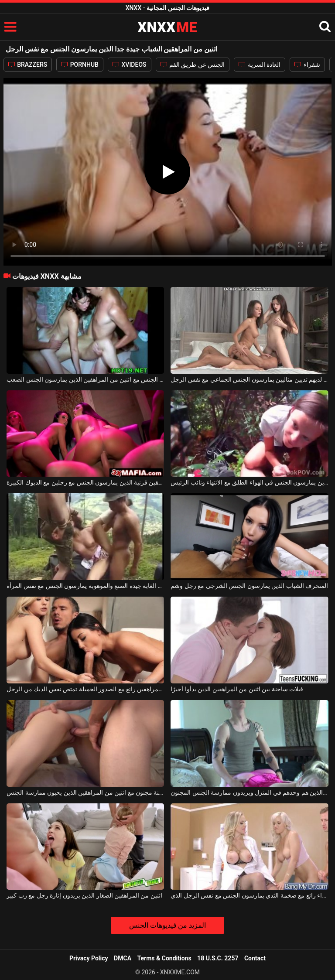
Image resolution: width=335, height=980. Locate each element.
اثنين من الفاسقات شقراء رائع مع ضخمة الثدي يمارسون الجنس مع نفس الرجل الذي (249, 895)
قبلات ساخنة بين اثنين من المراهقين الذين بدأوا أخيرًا (237, 689)
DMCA (123, 958)
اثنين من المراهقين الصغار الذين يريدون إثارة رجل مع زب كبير (84, 895)
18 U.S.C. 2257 (218, 958)
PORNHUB (80, 65)
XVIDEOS (130, 65)
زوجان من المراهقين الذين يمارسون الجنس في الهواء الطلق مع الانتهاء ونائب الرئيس (249, 482)
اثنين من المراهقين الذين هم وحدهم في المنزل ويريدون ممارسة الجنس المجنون (249, 792)
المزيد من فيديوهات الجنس (168, 925)
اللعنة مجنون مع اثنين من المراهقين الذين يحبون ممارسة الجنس (85, 792)
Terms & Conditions (164, 958)
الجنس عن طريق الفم (193, 65)
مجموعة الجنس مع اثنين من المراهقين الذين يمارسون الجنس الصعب (85, 379)
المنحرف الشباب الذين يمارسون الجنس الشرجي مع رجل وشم (249, 586)
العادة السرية (260, 65)
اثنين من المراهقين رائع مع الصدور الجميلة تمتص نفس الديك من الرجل (85, 689)
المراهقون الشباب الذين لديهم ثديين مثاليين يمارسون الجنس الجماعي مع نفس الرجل (249, 379)
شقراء (307, 65)
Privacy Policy (89, 958)
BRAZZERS (28, 65)
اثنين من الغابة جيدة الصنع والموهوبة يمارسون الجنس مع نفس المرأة (85, 586)
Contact (255, 958)
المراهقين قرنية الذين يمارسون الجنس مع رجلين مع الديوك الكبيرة (85, 482)
